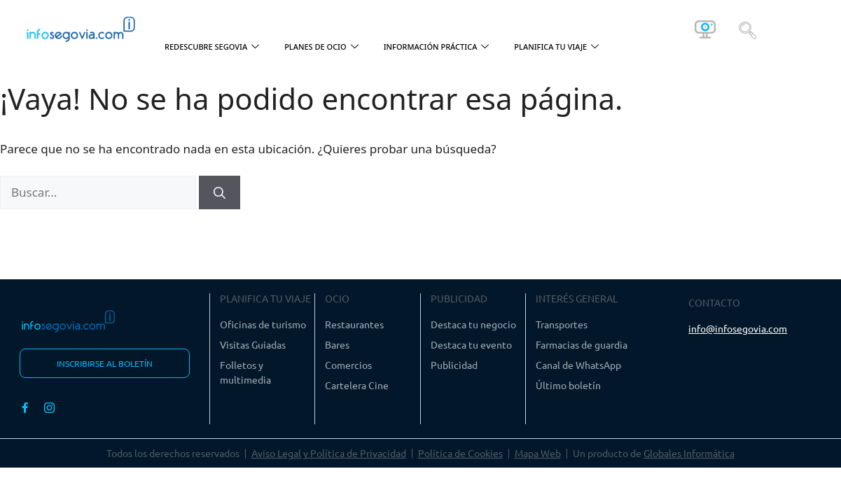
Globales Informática (689, 453)
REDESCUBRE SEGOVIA (212, 47)
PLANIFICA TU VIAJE (556, 47)
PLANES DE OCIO (321, 47)
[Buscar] (220, 192)
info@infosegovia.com (738, 328)
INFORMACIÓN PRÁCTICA (437, 47)
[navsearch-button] (748, 29)
